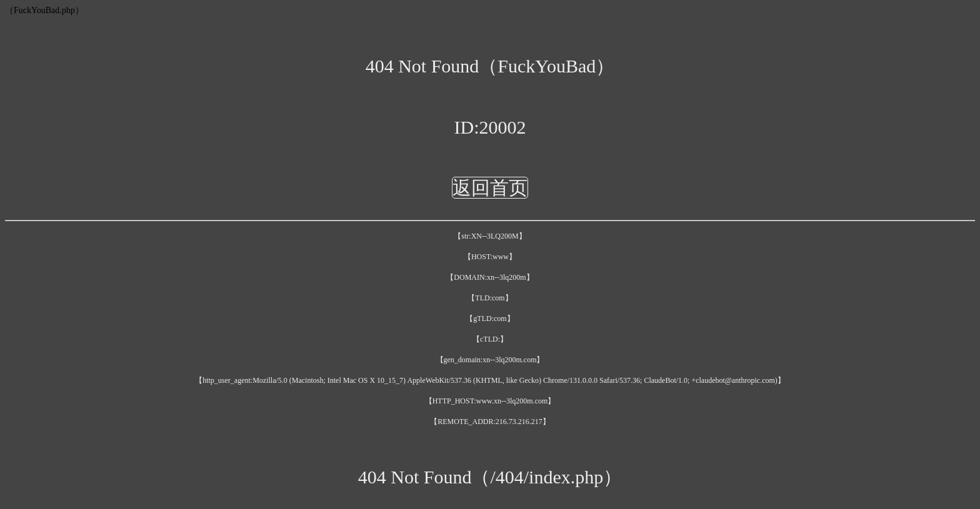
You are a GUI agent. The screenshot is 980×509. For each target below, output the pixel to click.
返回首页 (490, 188)
